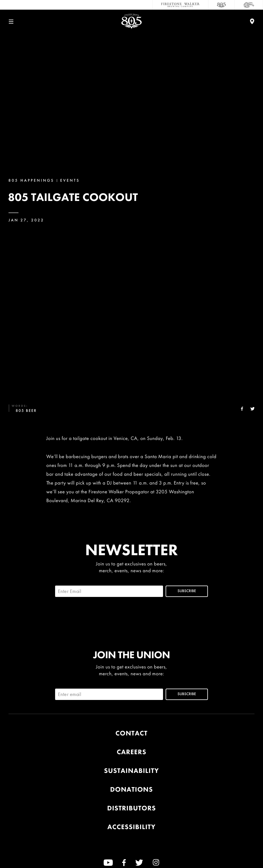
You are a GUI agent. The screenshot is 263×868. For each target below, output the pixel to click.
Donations (131, 790)
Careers (131, 752)
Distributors (131, 808)
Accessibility (131, 827)
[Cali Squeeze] (249, 5)
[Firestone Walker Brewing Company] (180, 5)
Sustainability (131, 771)
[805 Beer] (222, 5)
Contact (132, 733)
